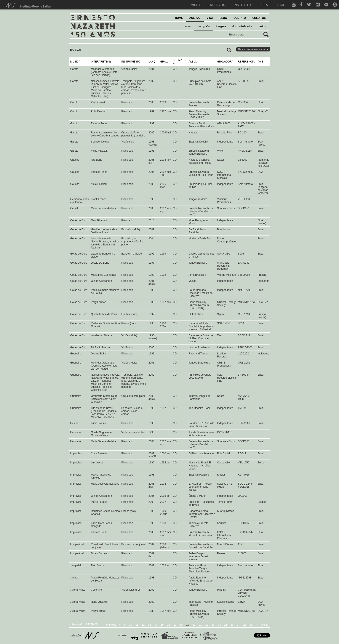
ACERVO (195, 18)
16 (169, 625)
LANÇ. (152, 62)
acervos (218, 5)
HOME (179, 18)
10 (130, 625)
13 (150, 625)
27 (238, 625)
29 (251, 625)
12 (143, 625)
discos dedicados (242, 26)
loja (264, 5)
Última (265, 625)
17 (175, 625)
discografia (203, 26)
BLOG (223, 18)
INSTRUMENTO (131, 62)
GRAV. (164, 62)
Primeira (111, 625)
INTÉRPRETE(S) (101, 62)
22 (207, 625)
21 (200, 625)
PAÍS (261, 62)
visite (196, 5)
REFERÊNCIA (246, 62)
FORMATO (179, 60)
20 (194, 625)
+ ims (281, 5)
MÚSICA (75, 62)
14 (156, 625)
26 (232, 625)
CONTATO (240, 18)
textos (262, 26)
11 (137, 625)
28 (245, 625)
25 (226, 625)
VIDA (210, 18)
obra (188, 26)
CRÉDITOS (259, 18)
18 (181, 625)
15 (162, 625)
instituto (242, 5)
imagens (221, 26)
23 (213, 625)
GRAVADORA (225, 62)
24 (219, 625)
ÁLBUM (193, 62)
